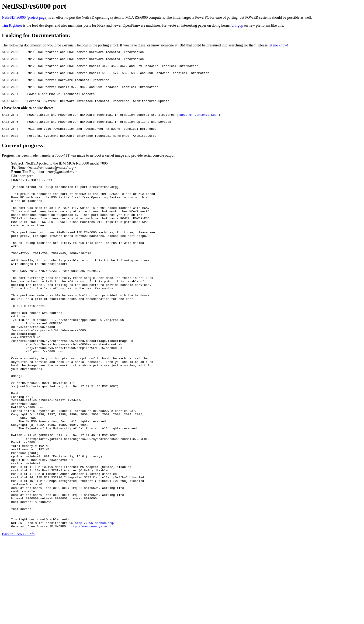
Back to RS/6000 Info (18, 618)
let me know (278, 45)
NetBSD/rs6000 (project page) (25, 17)
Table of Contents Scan (198, 126)
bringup (237, 25)
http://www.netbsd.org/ (95, 606)
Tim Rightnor (12, 25)
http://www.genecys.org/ (90, 610)
